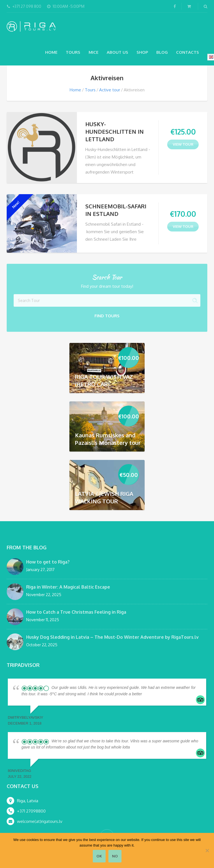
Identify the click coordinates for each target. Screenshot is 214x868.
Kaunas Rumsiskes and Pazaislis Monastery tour (108, 439)
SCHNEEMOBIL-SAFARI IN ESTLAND (116, 210)
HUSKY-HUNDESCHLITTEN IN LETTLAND (115, 131)
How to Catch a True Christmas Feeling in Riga (76, 612)
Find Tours (107, 316)
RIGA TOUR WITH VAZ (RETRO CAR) (104, 380)
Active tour (110, 90)
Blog (162, 52)
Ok (99, 856)
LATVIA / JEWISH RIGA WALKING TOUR (104, 497)
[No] (207, 850)
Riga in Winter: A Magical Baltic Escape (68, 587)
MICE (93, 52)
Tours (73, 52)
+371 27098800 (31, 811)
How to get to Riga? (48, 562)
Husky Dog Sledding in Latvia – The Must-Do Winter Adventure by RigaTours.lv (112, 637)
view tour (183, 144)
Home (51, 52)
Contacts (188, 52)
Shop (142, 52)
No (115, 856)
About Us (117, 52)
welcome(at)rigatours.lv (40, 821)
